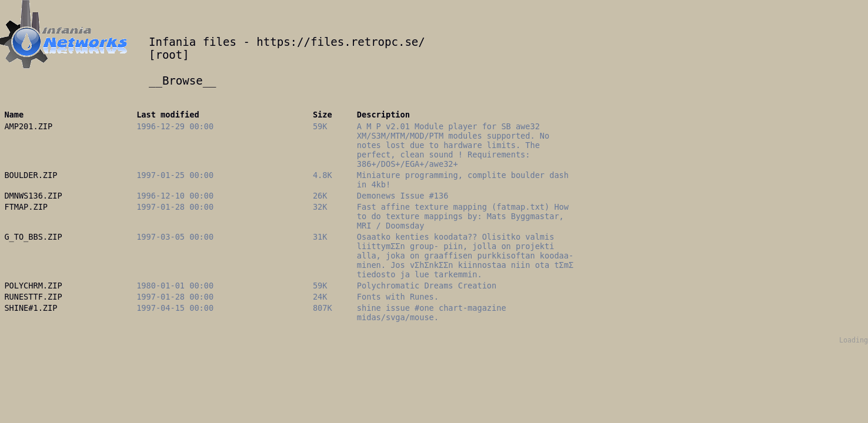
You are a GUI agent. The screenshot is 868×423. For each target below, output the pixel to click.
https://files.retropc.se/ (340, 42)
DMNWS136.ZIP (33, 196)
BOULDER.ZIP (31, 175)
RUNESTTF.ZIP (33, 297)
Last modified (168, 115)
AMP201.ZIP (28, 126)
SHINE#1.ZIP (31, 308)
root (169, 55)
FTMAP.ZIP (26, 207)
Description (383, 115)
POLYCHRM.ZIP (33, 286)
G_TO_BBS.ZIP (33, 237)
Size (323, 115)
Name (14, 115)
